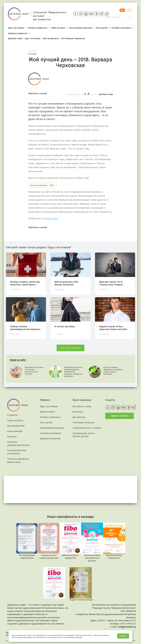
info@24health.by (127, 627)
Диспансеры (79, 417)
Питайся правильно (39, 28)
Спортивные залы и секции (87, 428)
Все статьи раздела (70, 348)
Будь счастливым (17, 28)
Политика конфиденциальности (18, 444)
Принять (123, 636)
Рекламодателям (16, 426)
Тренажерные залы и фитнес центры (84, 435)
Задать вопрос (120, 416)
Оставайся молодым (123, 28)
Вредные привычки (19, 33)
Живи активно (60, 28)
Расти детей (103, 28)
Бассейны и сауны (82, 406)
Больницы (78, 412)
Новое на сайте (18, 360)
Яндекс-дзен (51, 218)
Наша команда (15, 431)
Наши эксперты (15, 420)
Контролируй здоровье (82, 28)
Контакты (12, 437)
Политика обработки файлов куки (18, 460)
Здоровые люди (106, 94)
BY (130, 10)
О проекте (12, 415)
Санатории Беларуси (83, 423)
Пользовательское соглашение (17, 452)
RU (122, 10)
